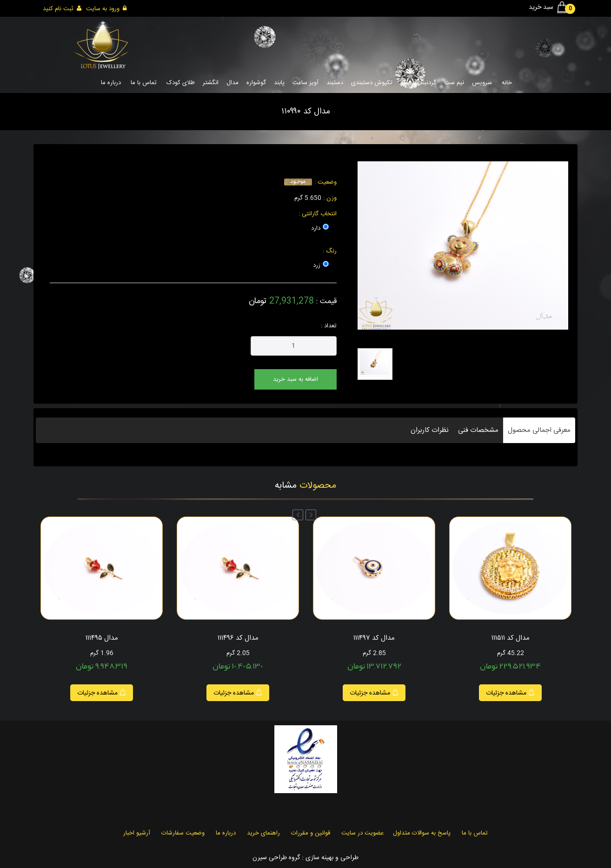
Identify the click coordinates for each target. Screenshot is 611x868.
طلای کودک (181, 83)
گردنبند (428, 83)
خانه (507, 83)
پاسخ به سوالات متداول (422, 833)
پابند (279, 83)
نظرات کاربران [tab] (430, 430)
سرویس (482, 83)
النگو (406, 83)
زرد (317, 265)
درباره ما (111, 83)
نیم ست (454, 83)
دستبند (335, 83)
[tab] (375, 364)
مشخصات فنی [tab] (478, 430)
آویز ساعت (305, 83)
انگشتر (211, 83)
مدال (232, 83)
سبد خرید (550, 7)
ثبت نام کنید (62, 9)
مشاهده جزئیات (102, 693)
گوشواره (256, 83)
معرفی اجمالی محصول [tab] (539, 430)
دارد (316, 228)
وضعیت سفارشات (183, 833)
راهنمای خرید (263, 833)
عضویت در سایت (362, 833)
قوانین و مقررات (311, 833)
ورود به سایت (106, 9)
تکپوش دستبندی (372, 83)
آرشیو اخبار (137, 833)
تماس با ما (144, 83)
